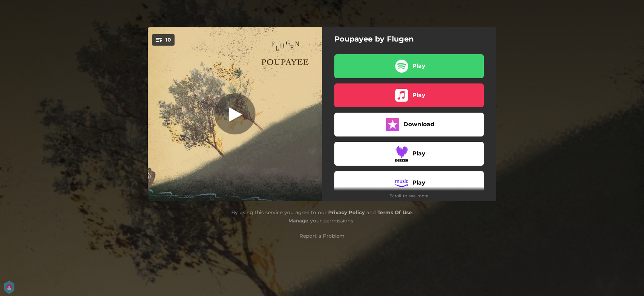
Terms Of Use (395, 212)
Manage (298, 221)
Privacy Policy (346, 212)
